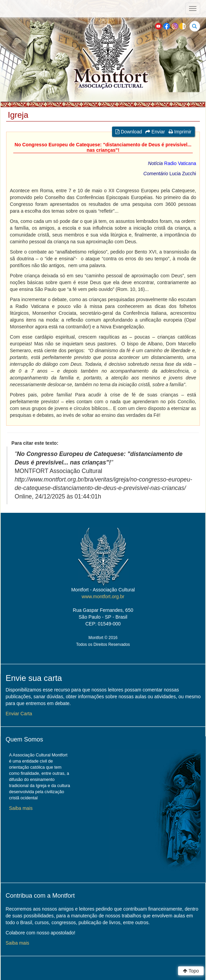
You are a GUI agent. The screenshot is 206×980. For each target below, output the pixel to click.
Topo (191, 971)
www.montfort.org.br (103, 597)
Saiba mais (21, 808)
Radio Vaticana (180, 163)
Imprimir (180, 132)
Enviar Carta (19, 714)
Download (129, 132)
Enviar (155, 132)
